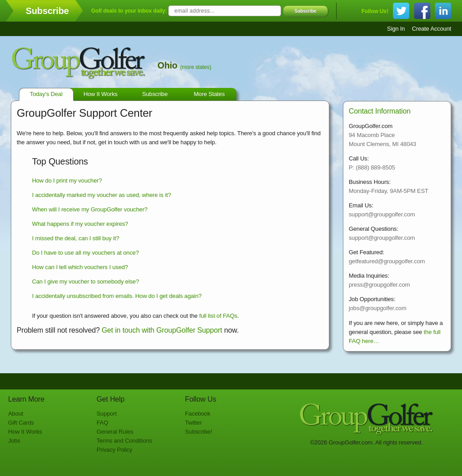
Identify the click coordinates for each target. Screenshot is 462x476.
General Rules (115, 432)
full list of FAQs (218, 316)
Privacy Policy (114, 450)
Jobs (14, 441)
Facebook (198, 414)
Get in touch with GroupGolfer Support (162, 330)
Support (107, 414)
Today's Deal (46, 94)
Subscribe (305, 11)
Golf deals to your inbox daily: (129, 11)
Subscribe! (199, 432)
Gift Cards (21, 423)
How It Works (101, 94)
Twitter (193, 423)
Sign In (396, 29)
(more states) (196, 67)
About (16, 414)
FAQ (102, 423)
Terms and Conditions (124, 441)
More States (209, 94)
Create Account (432, 29)
